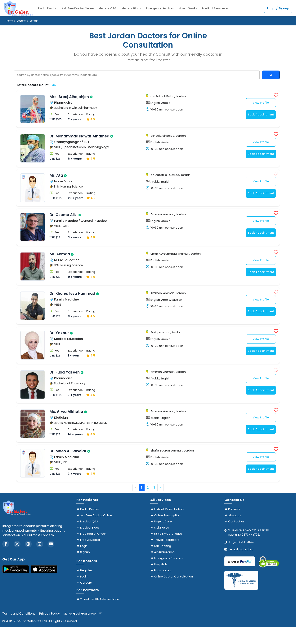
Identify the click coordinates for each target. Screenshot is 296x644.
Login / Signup (278, 8)
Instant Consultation (169, 526)
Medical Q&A (108, 8)
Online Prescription (167, 532)
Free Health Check (93, 550)
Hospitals (161, 581)
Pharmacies (163, 587)
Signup (85, 569)
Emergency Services (160, 8)
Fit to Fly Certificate (168, 550)
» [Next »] (161, 505)
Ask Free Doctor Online (78, 8)
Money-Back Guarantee (83, 631)
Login (84, 563)
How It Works (188, 8)
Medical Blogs (131, 8)
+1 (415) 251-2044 (241, 559)
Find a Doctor (47, 8)
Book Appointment (259, 115)
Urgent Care (163, 538)
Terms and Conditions (19, 631)
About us (235, 532)
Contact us (236, 538)
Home (9, 21)
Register (86, 587)
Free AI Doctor (90, 557)
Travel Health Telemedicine (100, 616)
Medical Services (215, 8)
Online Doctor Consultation (173, 593)
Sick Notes (161, 544)
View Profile (259, 103)
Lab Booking (163, 563)
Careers (86, 599)
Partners (234, 526)
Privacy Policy (49, 631)
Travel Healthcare (167, 557)
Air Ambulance (164, 569)
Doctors (21, 21)
